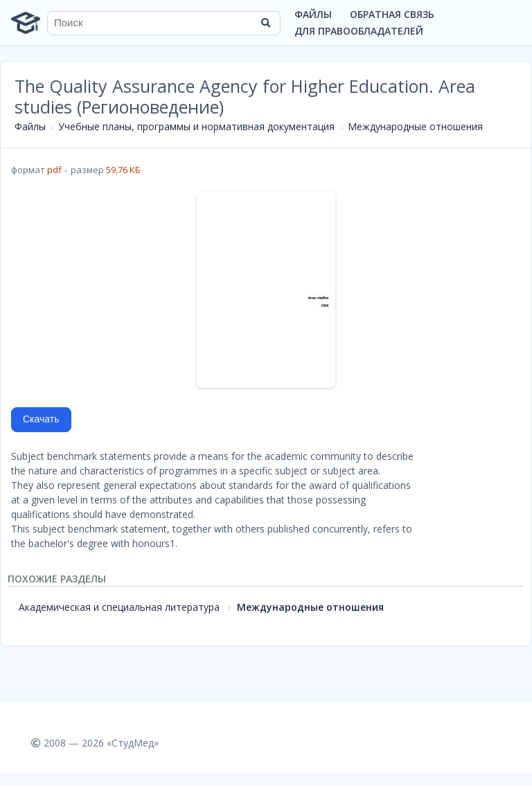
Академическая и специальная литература (119, 607)
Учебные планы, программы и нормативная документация (196, 126)
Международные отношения (415, 126)
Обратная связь (392, 14)
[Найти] (265, 23)
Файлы (313, 14)
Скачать (41, 419)
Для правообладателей (359, 31)
